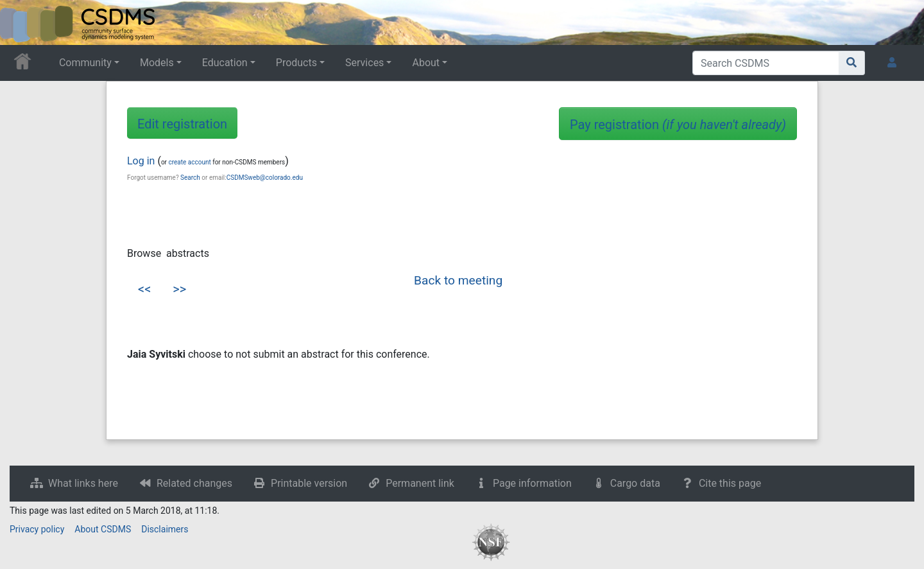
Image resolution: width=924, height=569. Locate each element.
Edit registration (182, 124)
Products (296, 63)
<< (144, 289)
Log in (141, 161)
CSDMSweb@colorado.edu (265, 178)
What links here (83, 483)
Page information (532, 483)
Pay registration (678, 125)
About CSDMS (103, 529)
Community (85, 63)
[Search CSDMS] (766, 63)
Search (190, 178)
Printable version (309, 483)
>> (179, 289)
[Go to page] (852, 63)
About (426, 63)
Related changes (194, 483)
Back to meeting (458, 280)
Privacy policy (37, 529)
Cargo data (635, 483)
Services (364, 63)
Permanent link (420, 483)
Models (157, 63)
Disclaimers (165, 529)
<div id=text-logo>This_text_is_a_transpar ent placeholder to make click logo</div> (21, 22)
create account (189, 162)
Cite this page (730, 483)
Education (225, 63)
